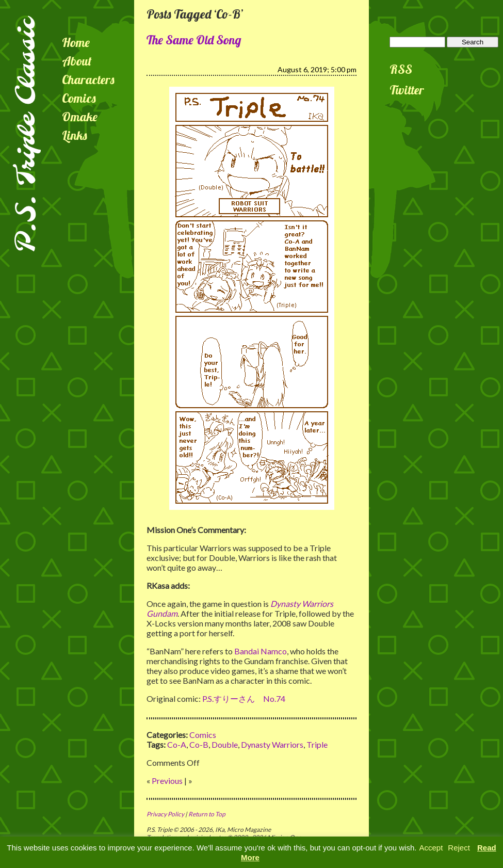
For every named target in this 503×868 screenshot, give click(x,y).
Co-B (199, 744)
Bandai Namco (261, 651)
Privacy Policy (165, 814)
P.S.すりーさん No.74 (244, 698)
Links (75, 135)
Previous (167, 781)
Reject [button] (459, 848)
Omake (80, 117)
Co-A (177, 744)
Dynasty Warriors (272, 744)
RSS (401, 69)
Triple (317, 744)
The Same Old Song (194, 40)
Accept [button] (431, 848)
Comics (79, 98)
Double (225, 744)
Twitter (407, 90)
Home (76, 42)
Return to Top (207, 814)
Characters (88, 79)
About (77, 61)
